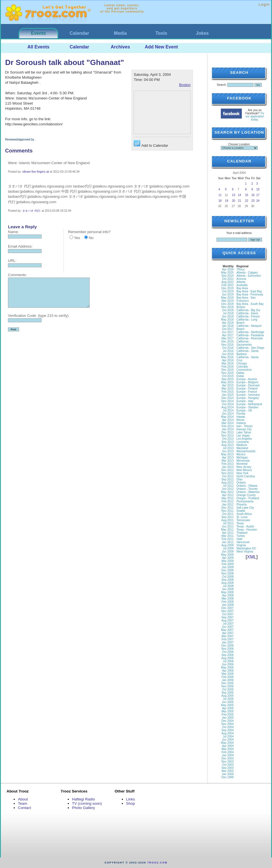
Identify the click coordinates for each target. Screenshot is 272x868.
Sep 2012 (227, 479)
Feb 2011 (228, 539)
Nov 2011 (227, 511)
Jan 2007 (228, 642)
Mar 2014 (228, 423)
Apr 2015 (228, 385)
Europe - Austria (247, 379)
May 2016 (227, 357)
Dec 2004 (227, 721)
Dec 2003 (227, 758)
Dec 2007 (227, 608)
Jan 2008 (228, 605)
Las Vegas (243, 436)
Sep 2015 (227, 379)
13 (233, 195)
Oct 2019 (228, 291)
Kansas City (244, 429)
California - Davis (247, 313)
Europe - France (247, 392)
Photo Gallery (84, 808)
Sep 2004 (227, 730)
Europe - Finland (247, 389)
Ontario (241, 483)
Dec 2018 (227, 304)
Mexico (241, 454)
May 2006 (227, 668)
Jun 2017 (228, 332)
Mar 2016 (228, 363)
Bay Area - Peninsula (250, 295)
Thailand (242, 533)
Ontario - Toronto (247, 489)
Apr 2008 (228, 595)
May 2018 (227, 320)
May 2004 (227, 743)
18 (220, 201)
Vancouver (243, 542)
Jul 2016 (228, 351)
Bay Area (242, 288)
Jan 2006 (228, 680)
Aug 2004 (227, 733)
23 (253, 201)
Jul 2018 (228, 313)
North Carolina (246, 476)
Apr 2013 (228, 458)
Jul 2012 (228, 486)
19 (227, 201)
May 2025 (227, 273)
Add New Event (161, 47)
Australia (242, 285)
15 (247, 195)
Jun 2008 (228, 589)
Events (38, 33)
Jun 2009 (228, 552)
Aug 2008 (227, 583)
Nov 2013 (227, 436)
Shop (130, 803)
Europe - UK (244, 410)
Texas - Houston (247, 530)
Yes (77, 238)
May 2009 (227, 555)
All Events (38, 47)
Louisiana (243, 442)
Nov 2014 (227, 401)
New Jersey (244, 467)
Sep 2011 (227, 517)
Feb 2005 (228, 715)
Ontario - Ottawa (247, 486)
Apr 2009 (228, 558)
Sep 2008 (227, 580)
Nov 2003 (227, 762)
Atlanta (241, 282)
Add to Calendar (151, 144)
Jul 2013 (228, 448)
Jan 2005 (228, 718)
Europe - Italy (245, 401)
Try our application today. (255, 116)
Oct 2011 (228, 514)
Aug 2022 (227, 282)
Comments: (17, 275)
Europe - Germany (248, 395)
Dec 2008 (227, 570)
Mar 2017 (228, 338)
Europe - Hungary (248, 398)
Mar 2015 (228, 389)
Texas (240, 523)
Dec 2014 (227, 398)
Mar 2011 (228, 536)
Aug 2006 (227, 658)
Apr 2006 (228, 671)
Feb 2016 (228, 367)
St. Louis (242, 517)
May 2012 (227, 492)
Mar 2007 (228, 636)
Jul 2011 (228, 523)
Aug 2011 (227, 520)
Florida (241, 414)
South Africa (244, 514)
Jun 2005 (228, 702)
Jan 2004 (228, 755)
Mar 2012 (228, 498)
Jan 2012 (228, 505)
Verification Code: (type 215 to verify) (38, 316)
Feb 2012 (228, 501)
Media (120, 33)
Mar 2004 (228, 749)
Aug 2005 (227, 696)
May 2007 (227, 630)
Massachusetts (246, 451)
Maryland (242, 448)
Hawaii (241, 417)
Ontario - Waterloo (248, 492)
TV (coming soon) (87, 803)
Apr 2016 (228, 360)
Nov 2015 (227, 373)
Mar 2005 (228, 711)
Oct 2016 (228, 348)
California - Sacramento (244, 343)
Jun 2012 (228, 489)
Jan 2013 (228, 467)
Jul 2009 (228, 548)
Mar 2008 (228, 599)
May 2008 (227, 592)
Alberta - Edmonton (249, 276)
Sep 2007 (227, 617)
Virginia (241, 545)
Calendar (79, 33)
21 (239, 201)
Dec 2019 (227, 288)
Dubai (240, 376)
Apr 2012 (228, 495)
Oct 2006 (228, 652)
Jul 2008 (228, 586)
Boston (185, 85)
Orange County (246, 495)
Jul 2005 (228, 699)
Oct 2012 (228, 476)
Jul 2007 (228, 624)
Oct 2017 (228, 329)
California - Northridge (250, 332)
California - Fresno (248, 316)
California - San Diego (250, 348)
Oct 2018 (228, 310)
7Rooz (241, 269)
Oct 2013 (228, 439)
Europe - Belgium (247, 382)
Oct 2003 (228, 765)
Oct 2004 (228, 727)
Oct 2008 (228, 577)
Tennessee (243, 520)
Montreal (242, 464)
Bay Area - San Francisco (246, 299)
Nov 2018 (227, 307)
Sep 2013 (227, 442)
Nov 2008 (227, 573)
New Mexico (244, 470)
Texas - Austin (245, 526)
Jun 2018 (228, 316)
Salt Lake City (245, 508)
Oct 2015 (228, 376)
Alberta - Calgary (247, 273)
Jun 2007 (228, 627)
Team (23, 803)
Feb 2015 (228, 392)
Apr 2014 (228, 420)
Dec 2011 (227, 508)
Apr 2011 (228, 533)
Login (264, 4)
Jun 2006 (228, 664)
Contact (24, 808)
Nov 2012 (227, 473)
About (23, 799)
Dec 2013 (227, 432)
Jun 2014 (228, 414)
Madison (242, 445)
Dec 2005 (227, 683)
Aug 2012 (227, 483)
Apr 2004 (228, 746)
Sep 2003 (227, 768)
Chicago (242, 363)
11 (220, 195)
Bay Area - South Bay (250, 304)
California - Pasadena (250, 335)
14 (239, 195)
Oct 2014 (228, 404)
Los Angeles (244, 439)
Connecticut (244, 370)
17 (258, 195)
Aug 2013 (227, 445)
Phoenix (242, 505)
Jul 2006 (228, 661)
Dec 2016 (227, 342)
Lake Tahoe (244, 432)
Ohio (239, 479)
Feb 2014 (228, 426)
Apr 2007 (228, 633)
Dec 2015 (227, 370)
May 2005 (227, 705)
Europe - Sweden (247, 407)
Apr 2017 (228, 335)
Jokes (202, 33)
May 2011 (227, 530)
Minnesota (243, 461)
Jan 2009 (228, 567)
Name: (13, 232)
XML (252, 557)
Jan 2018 (228, 326)
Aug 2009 (227, 545)
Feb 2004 (228, 752)
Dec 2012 (227, 470)
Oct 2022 (228, 279)
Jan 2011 (228, 542)
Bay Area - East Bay (249, 291)
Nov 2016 (227, 345)
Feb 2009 (228, 564)
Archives (120, 47)
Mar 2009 (228, 561)
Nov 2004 (227, 724)
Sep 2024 (227, 276)
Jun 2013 (228, 451)
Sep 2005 (227, 693)
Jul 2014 (228, 410)
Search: (222, 85)
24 (258, 201)
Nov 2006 (227, 649)
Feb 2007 (228, 639)
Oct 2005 (228, 689)
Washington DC (246, 548)
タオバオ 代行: (32, 211)
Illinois (240, 420)
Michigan (242, 458)
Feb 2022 (228, 285)
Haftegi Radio (84, 799)
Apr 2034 (228, 269)
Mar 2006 (228, 674)
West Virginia (245, 552)
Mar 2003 (228, 771)
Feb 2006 (228, 677)
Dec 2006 (227, 646)
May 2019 (227, 298)
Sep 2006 (227, 655)
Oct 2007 (228, 614)
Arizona (241, 279)
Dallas (240, 373)
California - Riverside (250, 338)
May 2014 (227, 417)
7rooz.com (157, 863)
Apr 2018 (228, 323)
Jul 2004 (228, 736)
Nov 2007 (227, 611)
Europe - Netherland (249, 404)
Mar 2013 (228, 461)
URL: (12, 261)
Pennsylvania (245, 501)
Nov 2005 (227, 686)
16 (253, 195)
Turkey (241, 536)
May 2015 (227, 382)
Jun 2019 (228, 295)
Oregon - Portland (248, 498)
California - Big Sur (248, 310)
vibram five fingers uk (36, 172)
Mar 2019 (228, 301)
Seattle (241, 511)
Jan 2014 (228, 429)
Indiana (241, 423)
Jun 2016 (228, 354)
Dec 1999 (227, 777)
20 (233, 201)
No (91, 238)
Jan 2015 (228, 395)
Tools (161, 33)
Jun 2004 (228, 740)
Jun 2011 (228, 526)
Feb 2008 (228, 602)
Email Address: (20, 246)
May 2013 (227, 454)
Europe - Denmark (248, 385)
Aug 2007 (227, 621)
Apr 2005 (228, 708)
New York (242, 473)
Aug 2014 (227, 407)
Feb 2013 (228, 464)
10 (258, 189)
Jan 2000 (228, 774)
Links (130, 799)
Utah (239, 539)
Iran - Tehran (245, 426)
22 (247, 201)
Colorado (242, 367)
